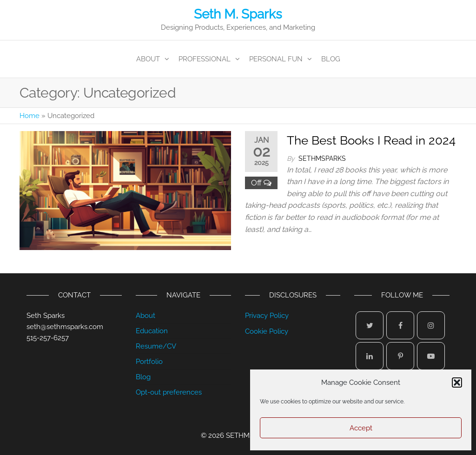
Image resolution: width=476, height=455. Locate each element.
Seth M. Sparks (238, 14)
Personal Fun (276, 59)
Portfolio (149, 362)
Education (152, 331)
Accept (361, 428)
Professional (205, 59)
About (148, 59)
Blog (331, 59)
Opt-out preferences (169, 392)
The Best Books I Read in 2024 (371, 140)
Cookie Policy (267, 331)
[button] (457, 382)
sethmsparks (322, 158)
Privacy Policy (267, 316)
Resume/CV (156, 346)
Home (30, 116)
